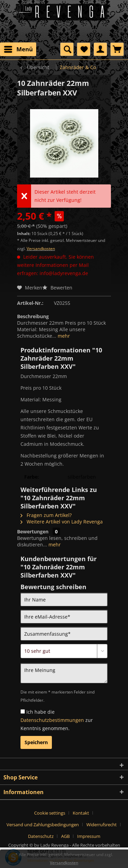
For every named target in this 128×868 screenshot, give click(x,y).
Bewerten (57, 288)
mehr (63, 336)
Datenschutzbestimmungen (52, 720)
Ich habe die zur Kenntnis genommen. (57, 720)
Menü (18, 48)
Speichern (36, 742)
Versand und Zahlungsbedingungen (43, 825)
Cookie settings (50, 813)
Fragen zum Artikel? (46, 515)
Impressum (89, 836)
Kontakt (81, 813)
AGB (65, 836)
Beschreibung (33, 316)
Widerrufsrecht (102, 825)
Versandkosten (41, 249)
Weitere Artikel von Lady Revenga (62, 522)
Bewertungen (33, 532)
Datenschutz (41, 836)
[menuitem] (18, 49)
